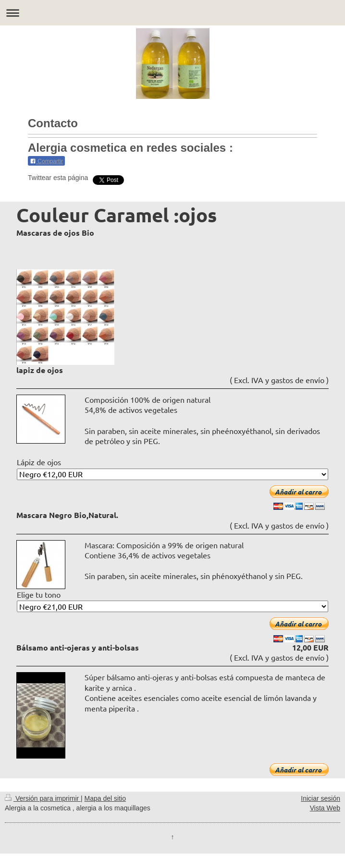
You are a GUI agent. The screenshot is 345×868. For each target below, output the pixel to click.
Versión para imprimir (43, 798)
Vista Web (325, 808)
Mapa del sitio (105, 798)
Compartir (46, 161)
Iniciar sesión (320, 798)
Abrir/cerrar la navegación (172, 13)
